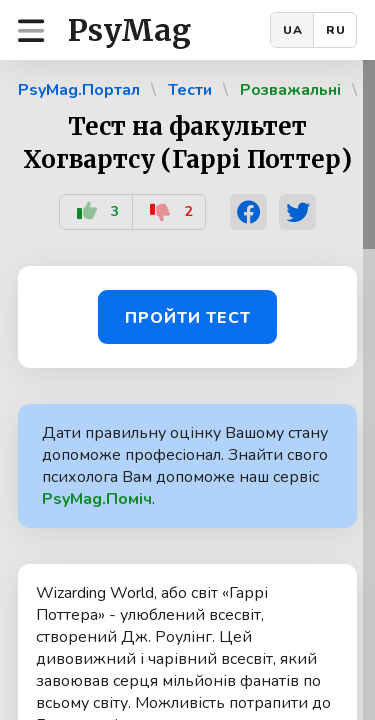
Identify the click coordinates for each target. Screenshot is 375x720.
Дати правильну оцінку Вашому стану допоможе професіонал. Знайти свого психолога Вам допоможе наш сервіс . (185, 466)
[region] (187, 390)
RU (336, 30)
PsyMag (129, 30)
